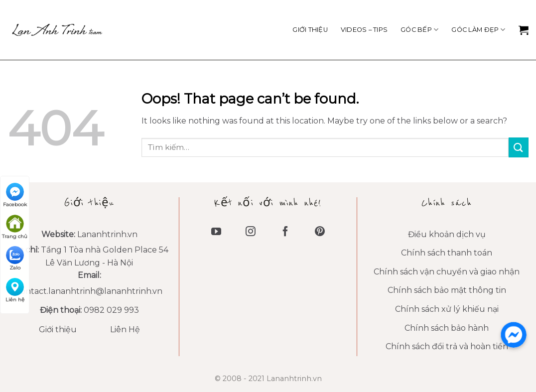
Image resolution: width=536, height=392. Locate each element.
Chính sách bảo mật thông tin (447, 290)
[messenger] (514, 335)
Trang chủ (15, 227)
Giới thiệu (310, 30)
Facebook (15, 195)
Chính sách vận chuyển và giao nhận (447, 272)
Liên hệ (15, 290)
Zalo (15, 259)
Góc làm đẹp (478, 30)
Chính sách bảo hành (447, 328)
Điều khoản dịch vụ (447, 234)
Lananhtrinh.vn (107, 234)
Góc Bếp (419, 30)
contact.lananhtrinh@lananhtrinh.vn (89, 291)
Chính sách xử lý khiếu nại (447, 309)
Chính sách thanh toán (447, 253)
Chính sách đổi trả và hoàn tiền (447, 346)
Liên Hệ (125, 329)
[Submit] (519, 147)
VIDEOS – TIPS (364, 30)
